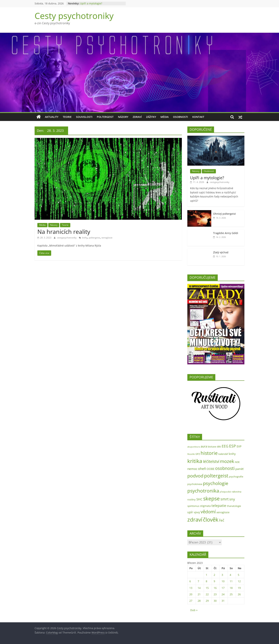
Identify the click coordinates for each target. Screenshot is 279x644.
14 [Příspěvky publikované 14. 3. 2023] (199, 588)
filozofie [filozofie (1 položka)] (191, 454)
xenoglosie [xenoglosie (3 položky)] (223, 512)
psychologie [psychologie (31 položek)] (216, 483)
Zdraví (137, 117)
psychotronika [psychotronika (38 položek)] (203, 491)
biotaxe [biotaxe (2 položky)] (212, 447)
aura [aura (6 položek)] (204, 446)
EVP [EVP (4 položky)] (239, 446)
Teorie (67, 117)
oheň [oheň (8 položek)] (202, 469)
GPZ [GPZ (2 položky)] (198, 454)
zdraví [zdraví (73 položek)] (195, 520)
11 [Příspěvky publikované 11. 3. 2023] (231, 581)
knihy (85, 238)
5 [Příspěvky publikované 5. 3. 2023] (239, 575)
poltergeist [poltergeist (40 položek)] (216, 476)
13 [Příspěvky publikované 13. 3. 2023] (191, 588)
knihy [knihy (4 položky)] (232, 454)
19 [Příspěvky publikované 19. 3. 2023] (239, 588)
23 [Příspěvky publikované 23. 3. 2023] (215, 594)
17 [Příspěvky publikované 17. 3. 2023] (223, 588)
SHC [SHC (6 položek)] (199, 499)
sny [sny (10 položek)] (232, 499)
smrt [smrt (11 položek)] (225, 499)
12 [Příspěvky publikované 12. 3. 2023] (239, 581)
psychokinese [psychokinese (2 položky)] (195, 484)
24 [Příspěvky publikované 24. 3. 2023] (223, 594)
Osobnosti (180, 117)
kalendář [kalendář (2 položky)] (223, 454)
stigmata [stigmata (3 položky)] (205, 506)
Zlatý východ (221, 252)
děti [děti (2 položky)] (219, 447)
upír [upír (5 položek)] (190, 512)
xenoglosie (107, 238)
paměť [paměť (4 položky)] (239, 469)
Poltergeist (105, 117)
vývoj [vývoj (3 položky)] (197, 512)
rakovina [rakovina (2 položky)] (236, 492)
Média (165, 117)
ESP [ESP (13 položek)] (233, 446)
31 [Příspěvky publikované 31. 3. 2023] (223, 601)
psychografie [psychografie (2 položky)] (236, 477)
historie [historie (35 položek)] (209, 453)
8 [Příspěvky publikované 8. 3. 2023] (206, 581)
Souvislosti (84, 117)
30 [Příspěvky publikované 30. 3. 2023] (215, 601)
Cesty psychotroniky (74, 16)
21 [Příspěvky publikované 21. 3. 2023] (199, 594)
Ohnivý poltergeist (224, 214)
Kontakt (198, 117)
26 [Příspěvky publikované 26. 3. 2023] (239, 594)
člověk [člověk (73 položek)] (211, 520)
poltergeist (94, 238)
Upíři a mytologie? (91, 3)
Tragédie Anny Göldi (226, 233)
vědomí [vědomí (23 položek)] (208, 512)
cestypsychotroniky (67, 238)
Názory (123, 117)
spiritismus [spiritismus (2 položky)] (193, 506)
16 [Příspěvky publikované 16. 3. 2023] (215, 588)
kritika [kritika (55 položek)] (195, 461)
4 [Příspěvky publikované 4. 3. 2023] (230, 575)
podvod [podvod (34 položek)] (195, 476)
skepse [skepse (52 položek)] (211, 498)
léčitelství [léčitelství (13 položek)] (211, 461)
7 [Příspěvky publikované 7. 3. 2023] (198, 581)
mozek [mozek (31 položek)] (227, 461)
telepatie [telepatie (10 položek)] (219, 505)
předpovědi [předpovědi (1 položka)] (225, 492)
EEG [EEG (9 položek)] (225, 446)
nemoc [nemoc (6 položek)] (192, 469)
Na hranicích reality (64, 232)
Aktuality (52, 117)
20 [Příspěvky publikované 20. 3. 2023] (191, 594)
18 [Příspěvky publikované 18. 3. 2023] (231, 588)
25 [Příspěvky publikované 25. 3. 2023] (231, 594)
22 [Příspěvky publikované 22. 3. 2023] (207, 594)
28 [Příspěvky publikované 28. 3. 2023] (199, 601)
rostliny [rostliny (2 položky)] (191, 499)
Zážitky (151, 117)
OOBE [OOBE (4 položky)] (211, 469)
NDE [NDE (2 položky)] (237, 462)
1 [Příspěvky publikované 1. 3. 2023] (206, 575)
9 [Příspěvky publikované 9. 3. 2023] (214, 581)
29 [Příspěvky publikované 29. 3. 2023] (207, 601)
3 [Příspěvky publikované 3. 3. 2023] (222, 575)
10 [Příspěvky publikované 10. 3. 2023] (223, 581)
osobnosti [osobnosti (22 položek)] (225, 468)
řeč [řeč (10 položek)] (222, 520)
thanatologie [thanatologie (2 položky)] (234, 506)
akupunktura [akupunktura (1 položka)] (194, 447)
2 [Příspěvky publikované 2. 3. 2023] (214, 575)
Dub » (194, 610)
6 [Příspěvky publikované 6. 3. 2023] (190, 581)
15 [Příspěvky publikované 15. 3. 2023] (207, 588)
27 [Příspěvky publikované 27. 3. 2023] (191, 601)
